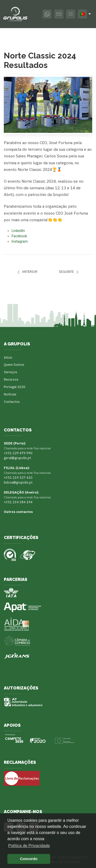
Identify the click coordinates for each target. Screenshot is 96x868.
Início (8, 357)
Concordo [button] (29, 859)
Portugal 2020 (15, 387)
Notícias (10, 394)
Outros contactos (18, 512)
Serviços (10, 372)
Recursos (11, 379)
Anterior (27, 272)
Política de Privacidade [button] (29, 846)
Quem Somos (14, 365)
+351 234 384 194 (18, 502)
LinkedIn (18, 231)
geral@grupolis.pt (17, 458)
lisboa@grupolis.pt (18, 482)
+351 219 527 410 (18, 477)
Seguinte (69, 272)
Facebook (19, 236)
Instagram (20, 241)
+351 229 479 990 (18, 453)
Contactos (12, 402)
